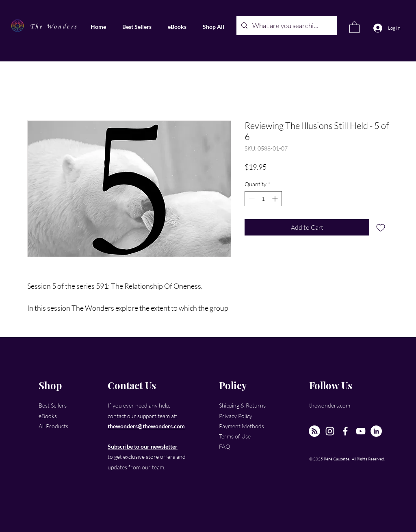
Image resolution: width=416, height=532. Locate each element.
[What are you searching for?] (286, 26)
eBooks (48, 416)
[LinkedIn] (376, 431)
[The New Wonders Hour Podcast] (314, 431)
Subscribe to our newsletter (143, 446)
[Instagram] (330, 431)
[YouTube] (361, 431)
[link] (354, 27)
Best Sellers (53, 405)
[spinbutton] (263, 199)
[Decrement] (251, 199)
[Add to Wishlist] (381, 227)
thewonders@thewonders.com (146, 426)
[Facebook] (345, 431)
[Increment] (276, 199)
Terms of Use (235, 436)
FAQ (224, 446)
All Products (53, 426)
